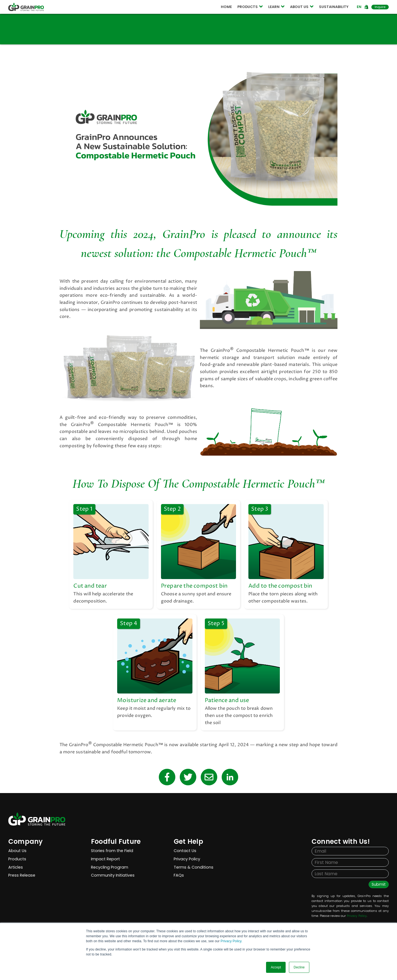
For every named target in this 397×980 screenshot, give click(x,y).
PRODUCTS (250, 7)
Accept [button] (276, 967)
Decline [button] (299, 967)
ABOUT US (302, 7)
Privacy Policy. (231, 941)
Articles (16, 867)
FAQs (179, 875)
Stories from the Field (112, 851)
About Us (17, 851)
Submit (379, 884)
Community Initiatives (113, 875)
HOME (226, 7)
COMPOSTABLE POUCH (122, 7)
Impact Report (105, 859)
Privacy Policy (187, 859)
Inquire (380, 7)
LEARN (276, 7)
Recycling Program (110, 867)
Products (17, 859)
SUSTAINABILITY (334, 7)
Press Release (22, 875)
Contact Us (185, 851)
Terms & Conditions (194, 867)
